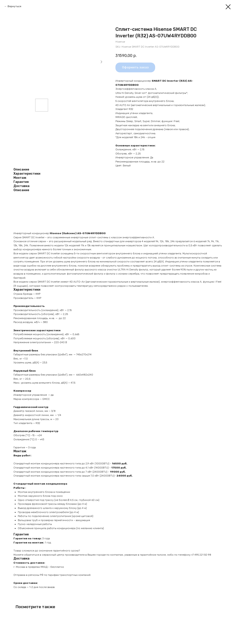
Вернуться (14, 6)
